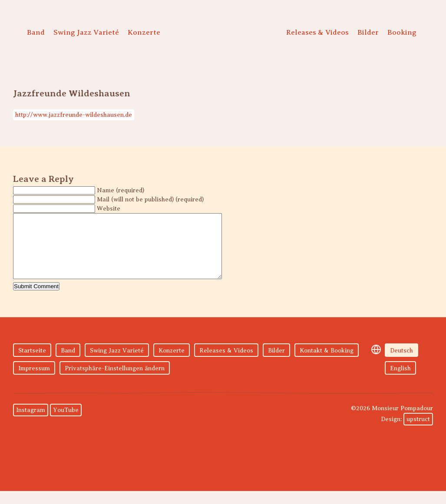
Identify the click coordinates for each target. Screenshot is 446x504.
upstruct (418, 432)
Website (109, 209)
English (400, 381)
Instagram (31, 423)
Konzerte (144, 32)
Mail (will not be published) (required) (150, 199)
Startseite (32, 364)
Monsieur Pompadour (221, 35)
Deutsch (401, 364)
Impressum (34, 381)
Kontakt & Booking (327, 364)
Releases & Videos (317, 32)
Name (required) (121, 190)
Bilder (368, 32)
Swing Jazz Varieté (86, 32)
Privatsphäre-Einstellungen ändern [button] (115, 381)
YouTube (66, 423)
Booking (402, 32)
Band (36, 32)
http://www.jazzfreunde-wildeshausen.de (74, 115)
